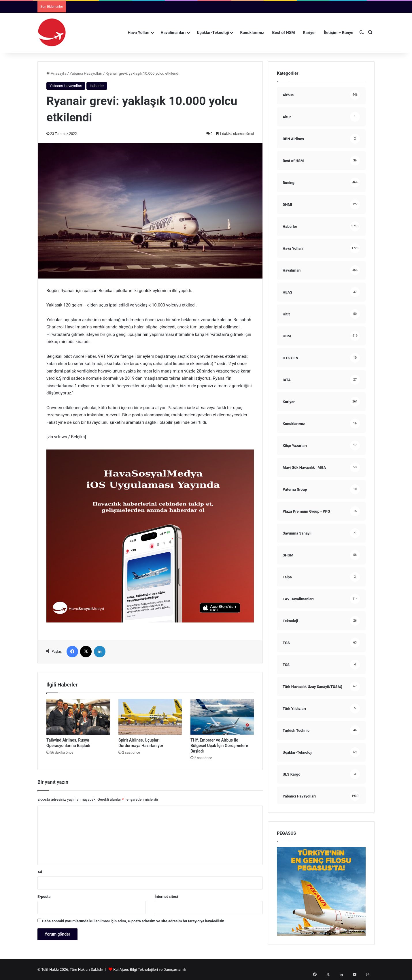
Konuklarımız (252, 33)
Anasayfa (56, 73)
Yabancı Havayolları (86, 73)
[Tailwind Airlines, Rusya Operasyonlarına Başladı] (78, 717)
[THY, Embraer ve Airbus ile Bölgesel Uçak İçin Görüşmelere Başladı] (222, 717)
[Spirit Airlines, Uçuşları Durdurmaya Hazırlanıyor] (150, 717)
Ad (40, 872)
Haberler (97, 86)
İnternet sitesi (166, 897)
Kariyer (310, 33)
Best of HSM (284, 33)
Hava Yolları (138, 33)
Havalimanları (173, 33)
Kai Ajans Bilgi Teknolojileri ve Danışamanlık (150, 969)
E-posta (44, 897)
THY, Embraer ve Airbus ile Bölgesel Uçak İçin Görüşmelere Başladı (219, 746)
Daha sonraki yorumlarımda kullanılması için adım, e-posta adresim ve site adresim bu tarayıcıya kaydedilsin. (134, 921)
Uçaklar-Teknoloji (213, 33)
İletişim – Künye (339, 33)
